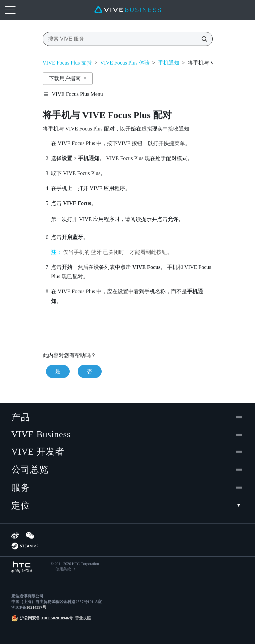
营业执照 (82, 618)
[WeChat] (30, 536)
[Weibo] (15, 536)
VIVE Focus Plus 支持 (67, 63)
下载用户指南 (65, 78)
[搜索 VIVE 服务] (202, 39)
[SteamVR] (25, 546)
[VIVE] (128, 10)
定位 (127, 506)
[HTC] (22, 567)
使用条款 (63, 569)
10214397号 (36, 607)
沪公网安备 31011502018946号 (46, 618)
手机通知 (169, 63)
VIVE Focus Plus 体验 (125, 63)
